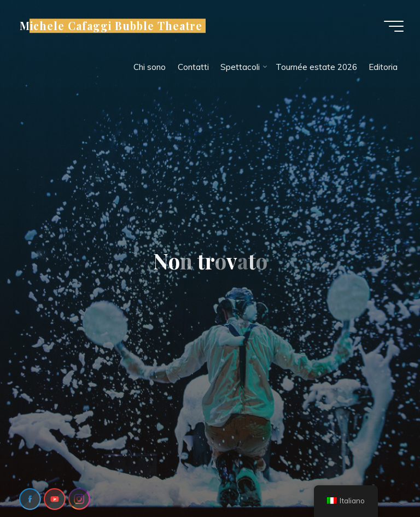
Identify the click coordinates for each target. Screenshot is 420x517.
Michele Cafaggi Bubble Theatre (111, 26)
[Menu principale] (394, 26)
